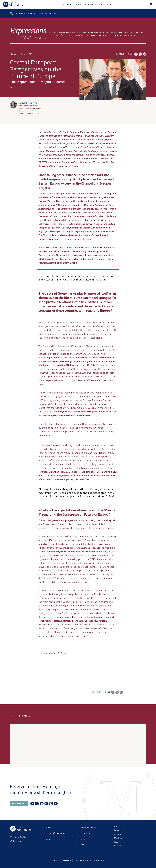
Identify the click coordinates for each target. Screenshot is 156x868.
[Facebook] (136, 54)
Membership (119, 838)
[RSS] (56, 804)
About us (118, 826)
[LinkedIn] (145, 54)
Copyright (55, 860)
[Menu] (150, 4)
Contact (118, 846)
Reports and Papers (88, 828)
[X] (140, 54)
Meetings (83, 839)
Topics (47, 839)
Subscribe (20, 804)
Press (116, 842)
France (48, 828)
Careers (117, 834)
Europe (14, 54)
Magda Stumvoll (28, 103)
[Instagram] (51, 804)
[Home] (13, 4)
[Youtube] (46, 804)
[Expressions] (28, 33)
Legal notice (66, 860)
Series (82, 845)
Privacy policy (79, 860)
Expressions (85, 833)
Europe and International (56, 833)
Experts (117, 830)
